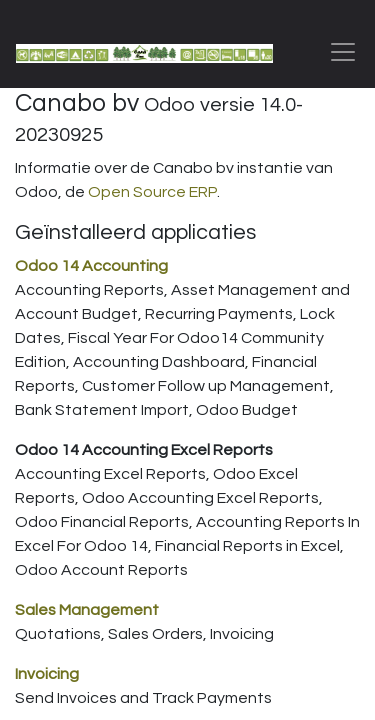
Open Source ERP (152, 192)
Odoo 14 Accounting (91, 266)
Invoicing (47, 674)
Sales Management (87, 610)
